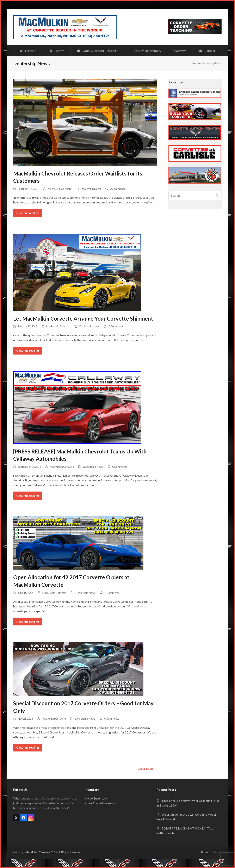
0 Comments (117, 189)
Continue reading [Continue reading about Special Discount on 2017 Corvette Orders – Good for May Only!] (28, 747)
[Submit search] (217, 196)
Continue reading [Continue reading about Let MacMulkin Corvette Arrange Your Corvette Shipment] (28, 350)
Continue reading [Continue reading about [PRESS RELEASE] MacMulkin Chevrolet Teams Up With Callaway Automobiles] (28, 496)
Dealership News (91, 189)
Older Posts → (147, 769)
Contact (217, 852)
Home (196, 63)
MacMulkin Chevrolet (38, 852)
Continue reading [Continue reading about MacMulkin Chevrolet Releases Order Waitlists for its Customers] (28, 213)
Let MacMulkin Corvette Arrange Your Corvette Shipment (83, 319)
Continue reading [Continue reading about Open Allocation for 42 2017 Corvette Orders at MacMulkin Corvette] (28, 622)
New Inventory (97, 798)
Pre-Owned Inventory (102, 803)
